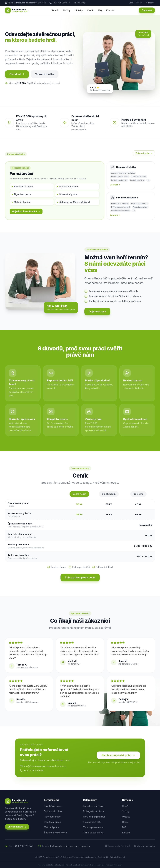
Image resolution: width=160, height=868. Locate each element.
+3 (148, 180)
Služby (67, 10)
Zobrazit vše (144, 153)
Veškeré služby (45, 74)
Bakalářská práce (22, 186)
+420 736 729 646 (60, 3)
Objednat (147, 10)
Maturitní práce (21, 202)
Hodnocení (150, 3)
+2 (134, 211)
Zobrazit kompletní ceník (80, 577)
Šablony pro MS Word (55, 833)
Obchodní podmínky (145, 846)
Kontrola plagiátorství (119, 180)
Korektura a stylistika (94, 806)
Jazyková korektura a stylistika (123, 173)
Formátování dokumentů (120, 211)
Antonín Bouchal (117, 857)
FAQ (100, 10)
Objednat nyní (97, 311)
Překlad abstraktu (92, 822)
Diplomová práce (67, 186)
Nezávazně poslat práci (118, 755)
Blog (131, 3)
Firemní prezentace (140, 207)
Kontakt (110, 10)
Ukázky (79, 10)
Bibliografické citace (94, 811)
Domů (55, 10)
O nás (139, 3)
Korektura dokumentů (139, 203)
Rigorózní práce (21, 194)
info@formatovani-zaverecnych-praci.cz (43, 766)
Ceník (90, 10)
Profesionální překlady (120, 203)
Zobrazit (115, 185)
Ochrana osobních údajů (118, 846)
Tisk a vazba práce (139, 177)
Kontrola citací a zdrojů (120, 177)
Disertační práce (67, 194)
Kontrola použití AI (137, 180)
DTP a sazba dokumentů (121, 207)
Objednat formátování (26, 211)
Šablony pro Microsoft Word (73, 202)
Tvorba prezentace (93, 827)
